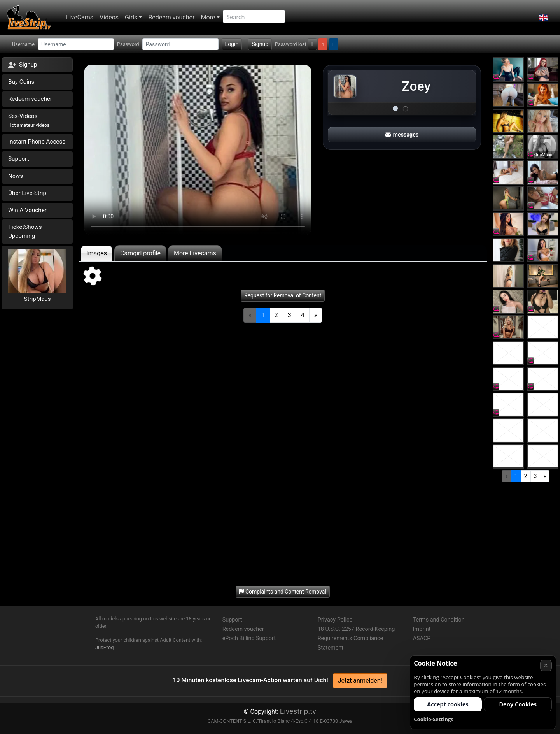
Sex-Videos (29, 120)
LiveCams (80, 17)
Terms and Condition (439, 620)
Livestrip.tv (298, 711)
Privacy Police (335, 620)
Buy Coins (21, 82)
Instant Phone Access (37, 142)
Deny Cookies (518, 704)
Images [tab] (97, 253)
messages (402, 135)
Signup (260, 44)
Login (232, 44)
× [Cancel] (546, 665)
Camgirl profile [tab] (140, 253)
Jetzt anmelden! (360, 680)
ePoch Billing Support (249, 638)
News (16, 176)
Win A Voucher (27, 210)
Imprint (422, 629)
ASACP (422, 638)
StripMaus (38, 299)
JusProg (105, 647)
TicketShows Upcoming (25, 231)
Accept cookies (448, 704)
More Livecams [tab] (195, 253)
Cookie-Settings (434, 719)
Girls (131, 17)
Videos (109, 17)
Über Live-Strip (27, 193)
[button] (543, 18)
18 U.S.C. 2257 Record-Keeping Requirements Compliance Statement (356, 638)
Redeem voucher (171, 17)
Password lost (291, 44)
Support (19, 159)
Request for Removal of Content (283, 295)
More (208, 17)
